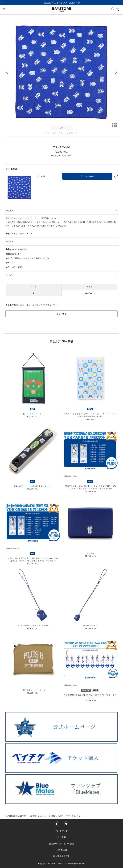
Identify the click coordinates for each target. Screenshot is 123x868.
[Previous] (2, 2)
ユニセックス (16, 254)
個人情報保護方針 (61, 856)
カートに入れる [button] (87, 176)
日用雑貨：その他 (41, 258)
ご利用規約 (62, 850)
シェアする (61, 314)
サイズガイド (38, 305)
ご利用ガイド (61, 831)
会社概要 (61, 837)
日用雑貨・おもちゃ (23, 258)
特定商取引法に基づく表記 (61, 844)
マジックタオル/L (73, 816)
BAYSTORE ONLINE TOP (16, 816)
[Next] (121, 2)
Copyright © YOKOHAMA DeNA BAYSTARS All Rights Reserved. (61, 864)
